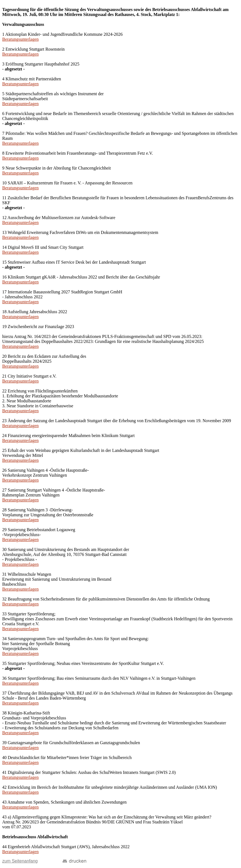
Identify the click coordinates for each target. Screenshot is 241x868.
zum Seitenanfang (20, 861)
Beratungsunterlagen (20, 39)
